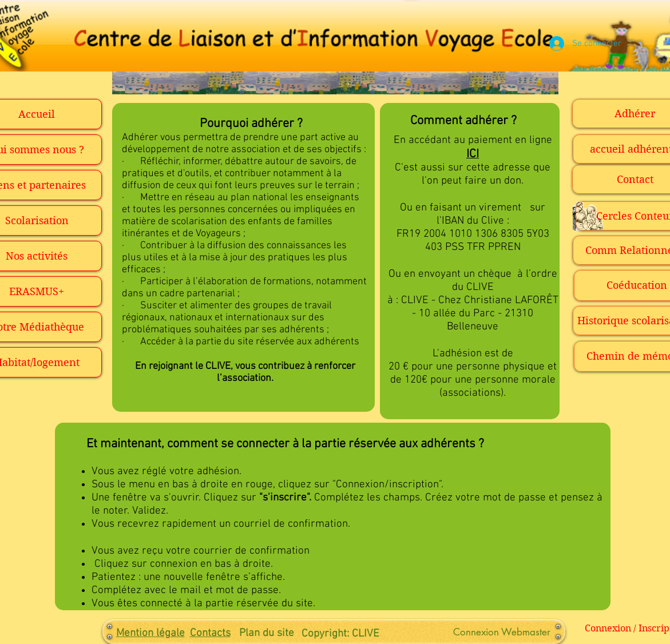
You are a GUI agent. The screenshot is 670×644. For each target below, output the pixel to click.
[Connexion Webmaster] (502, 633)
